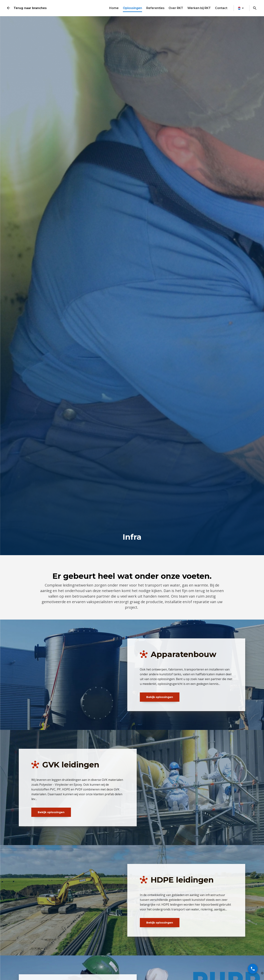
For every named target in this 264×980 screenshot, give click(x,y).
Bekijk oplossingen (160, 697)
